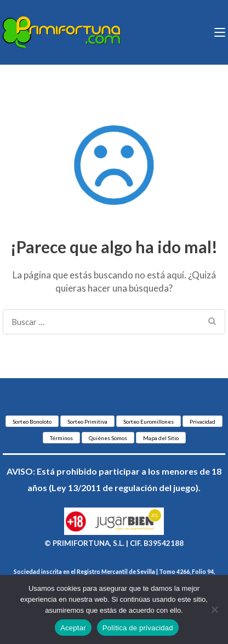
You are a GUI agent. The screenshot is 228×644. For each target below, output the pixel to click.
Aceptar (73, 628)
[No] (214, 609)
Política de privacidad (138, 628)
